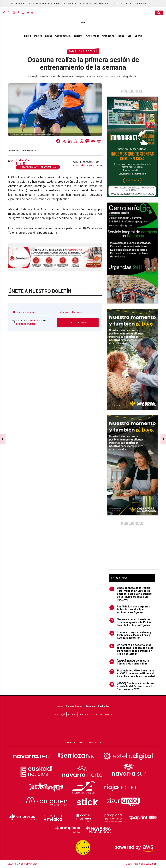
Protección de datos (102, 714)
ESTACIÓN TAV (85, 3)
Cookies (72, 714)
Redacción (22, 161)
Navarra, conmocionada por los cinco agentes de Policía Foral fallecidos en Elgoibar (130, 623)
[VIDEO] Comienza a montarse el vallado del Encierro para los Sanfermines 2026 (132, 687)
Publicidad (104, 706)
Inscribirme (78, 323)
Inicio (60, 706)
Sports (138, 36)
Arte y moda (92, 36)
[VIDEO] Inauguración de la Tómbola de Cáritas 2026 (129, 662)
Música (38, 36)
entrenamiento (28, 151)
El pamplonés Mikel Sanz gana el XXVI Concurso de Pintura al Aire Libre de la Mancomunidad (132, 674)
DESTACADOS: (17, 3)
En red (27, 36)
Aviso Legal (59, 714)
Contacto (90, 706)
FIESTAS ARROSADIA (37, 3)
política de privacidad (26, 324)
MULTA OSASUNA (101, 3)
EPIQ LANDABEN (69, 3)
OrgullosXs (108, 36)
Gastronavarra (63, 36)
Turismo (78, 36)
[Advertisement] (132, 549)
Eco (129, 36)
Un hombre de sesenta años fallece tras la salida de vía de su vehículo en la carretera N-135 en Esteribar (131, 650)
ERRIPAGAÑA (54, 3)
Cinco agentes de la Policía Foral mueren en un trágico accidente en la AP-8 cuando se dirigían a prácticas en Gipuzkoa (131, 594)
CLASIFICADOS (139, 3)
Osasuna (14, 151)
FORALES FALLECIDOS (121, 3)
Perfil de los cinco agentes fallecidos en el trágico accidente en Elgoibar (130, 610)
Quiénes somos (74, 706)
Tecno (121, 36)
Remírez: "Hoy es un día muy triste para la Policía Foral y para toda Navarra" (130, 635)
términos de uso (35, 321)
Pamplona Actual (83, 52)
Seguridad (84, 714)
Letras (49, 36)
